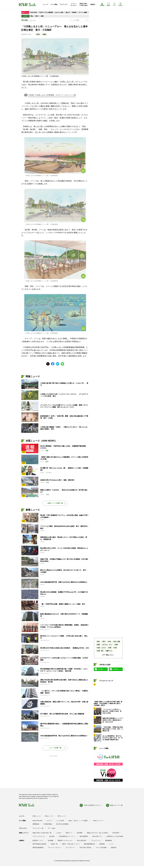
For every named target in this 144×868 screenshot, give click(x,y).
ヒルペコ (49, 821)
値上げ (68, 12)
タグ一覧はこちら (108, 655)
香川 (37, 16)
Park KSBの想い (82, 840)
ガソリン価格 (83, 12)
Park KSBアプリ (97, 836)
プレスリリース (96, 840)
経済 (117, 645)
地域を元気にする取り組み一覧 (42, 833)
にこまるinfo (60, 821)
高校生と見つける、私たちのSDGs (97, 833)
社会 (110, 642)
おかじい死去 (59, 12)
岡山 (32, 16)
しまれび (59, 833)
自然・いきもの (102, 648)
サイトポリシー (71, 848)
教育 (99, 645)
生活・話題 (117, 642)
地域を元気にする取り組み (84, 4)
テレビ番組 (54, 4)
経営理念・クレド (38, 840)
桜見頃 (74, 12)
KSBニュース (37, 816)
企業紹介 (93, 4)
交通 (110, 648)
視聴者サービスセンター (65, 840)
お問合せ (120, 4)
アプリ (114, 4)
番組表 (109, 4)
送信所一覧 (54, 844)
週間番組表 (36, 824)
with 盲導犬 (116, 833)
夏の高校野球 (84, 836)
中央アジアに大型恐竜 (46, 12)
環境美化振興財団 (38, 848)
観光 (45, 34)
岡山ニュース (49, 816)
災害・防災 (100, 651)
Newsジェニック (98, 821)
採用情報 (102, 4)
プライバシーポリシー (55, 848)
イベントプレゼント (74, 4)
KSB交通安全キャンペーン (67, 836)
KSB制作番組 (48, 824)
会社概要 (51, 840)
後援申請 (114, 848)
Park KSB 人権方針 (86, 848)
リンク (111, 844)
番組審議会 (109, 840)
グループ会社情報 (101, 848)
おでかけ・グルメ (108, 645)
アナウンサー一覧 (38, 828)
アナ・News (52, 828)
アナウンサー (64, 4)
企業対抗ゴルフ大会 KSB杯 (115, 836)
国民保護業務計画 (89, 844)
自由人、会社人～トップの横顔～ (79, 821)
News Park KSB (37, 821)
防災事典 (80, 833)
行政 (116, 648)
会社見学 (52, 836)
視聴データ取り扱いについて (71, 844)
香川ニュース (62, 816)
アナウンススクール (39, 836)
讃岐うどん (109, 651)
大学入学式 (34, 12)
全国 (42, 16)
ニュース (45, 4)
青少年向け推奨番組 (62, 824)
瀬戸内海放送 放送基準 (40, 844)
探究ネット (69, 833)
